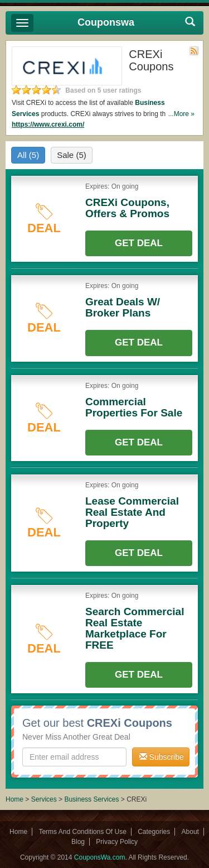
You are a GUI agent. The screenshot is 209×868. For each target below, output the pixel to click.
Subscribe (162, 757)
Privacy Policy (117, 842)
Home (14, 799)
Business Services (91, 799)
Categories (154, 832)
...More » (181, 114)
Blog (78, 842)
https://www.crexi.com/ (48, 124)
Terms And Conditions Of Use (82, 832)
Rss (194, 51)
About (190, 832)
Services (44, 799)
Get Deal (139, 243)
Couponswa (106, 22)
